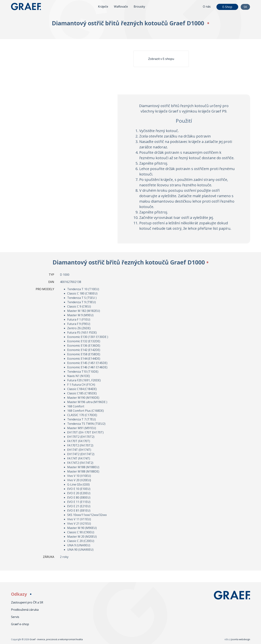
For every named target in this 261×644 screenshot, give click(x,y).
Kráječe (103, 7)
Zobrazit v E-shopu (161, 59)
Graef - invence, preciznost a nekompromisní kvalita (29, 7)
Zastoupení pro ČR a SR (27, 602)
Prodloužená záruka (25, 610)
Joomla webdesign (241, 639)
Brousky (139, 7)
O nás (207, 7)
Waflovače (121, 7)
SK (245, 7)
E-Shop (227, 7)
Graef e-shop (20, 624)
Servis (15, 617)
